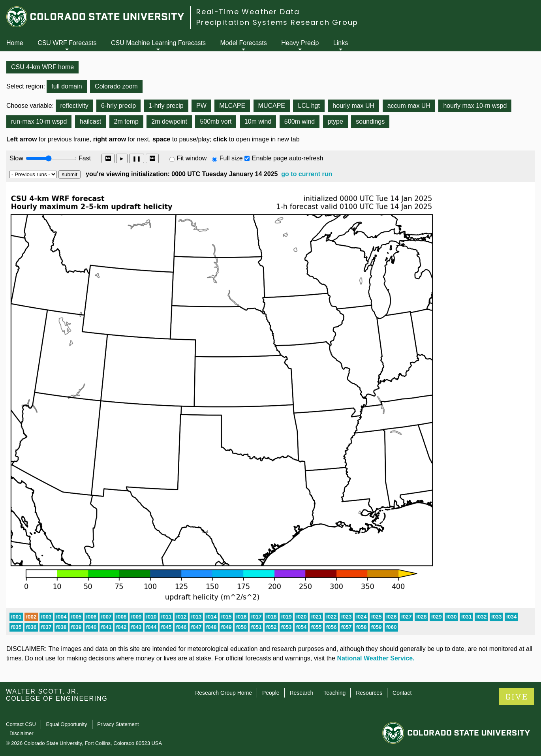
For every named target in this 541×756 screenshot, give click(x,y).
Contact (402, 693)
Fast (84, 158)
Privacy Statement (118, 724)
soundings (370, 121)
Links (341, 43)
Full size (231, 158)
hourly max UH (353, 106)
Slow (16, 158)
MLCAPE (232, 106)
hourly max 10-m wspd (475, 106)
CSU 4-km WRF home (42, 67)
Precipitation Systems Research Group (277, 22)
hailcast (90, 121)
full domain (67, 86)
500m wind (300, 121)
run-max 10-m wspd (39, 121)
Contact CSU (21, 724)
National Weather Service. (376, 658)
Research (301, 693)
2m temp (126, 121)
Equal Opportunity (67, 724)
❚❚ (137, 159)
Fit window (192, 158)
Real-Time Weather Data (248, 12)
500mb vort (216, 121)
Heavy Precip (300, 43)
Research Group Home (224, 693)
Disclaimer (22, 733)
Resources (369, 693)
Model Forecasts (244, 43)
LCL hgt (309, 106)
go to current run (307, 174)
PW (201, 106)
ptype (335, 121)
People (271, 693)
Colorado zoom (116, 86)
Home (15, 43)
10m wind (258, 121)
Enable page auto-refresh (288, 158)
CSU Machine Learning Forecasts (158, 43)
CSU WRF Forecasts (67, 43)
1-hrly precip (166, 106)
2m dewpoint (169, 121)
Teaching (334, 693)
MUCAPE (272, 106)
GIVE (517, 697)
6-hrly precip (118, 106)
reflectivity (74, 106)
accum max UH (409, 106)
